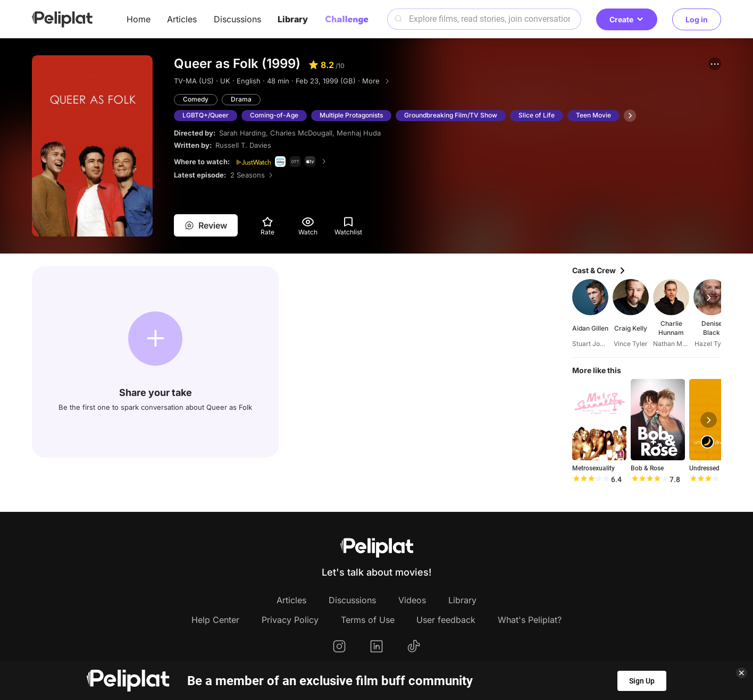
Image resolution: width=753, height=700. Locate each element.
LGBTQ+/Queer (206, 115)
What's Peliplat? (530, 620)
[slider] (591, 479)
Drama (241, 99)
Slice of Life (537, 115)
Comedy (196, 99)
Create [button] (627, 19)
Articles (182, 19)
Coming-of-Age (274, 115)
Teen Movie (593, 115)
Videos (412, 600)
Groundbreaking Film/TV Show (451, 115)
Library (293, 19)
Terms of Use (368, 620)
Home (139, 19)
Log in (697, 19)
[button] (715, 64)
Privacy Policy (290, 620)
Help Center (215, 620)
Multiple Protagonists (351, 115)
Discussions (237, 19)
